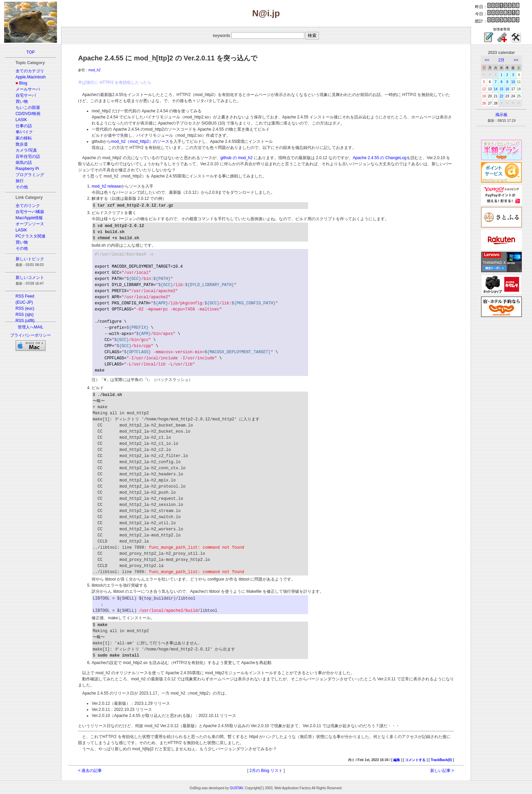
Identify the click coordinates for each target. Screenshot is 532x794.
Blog (23, 83)
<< (487, 60)
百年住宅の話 (28, 156)
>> (516, 60)
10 (513, 82)
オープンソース (30, 224)
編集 (397, 760)
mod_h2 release (106, 186)
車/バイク (24, 132)
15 (501, 89)
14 (496, 89)
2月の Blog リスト (266, 771)
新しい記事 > (442, 771)
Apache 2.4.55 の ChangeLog (380, 158)
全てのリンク (28, 206)
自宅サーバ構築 (30, 212)
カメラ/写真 (26, 150)
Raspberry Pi (27, 169)
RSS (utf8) (25, 321)
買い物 (22, 101)
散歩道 (22, 144)
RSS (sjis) (25, 315)
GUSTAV (236, 788)
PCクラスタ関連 (31, 236)
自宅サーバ (26, 95)
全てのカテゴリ (30, 71)
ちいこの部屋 (28, 108)
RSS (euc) (25, 308)
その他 (22, 187)
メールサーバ (28, 89)
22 (501, 96)
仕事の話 (24, 126)
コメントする (415, 760)
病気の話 (24, 163)
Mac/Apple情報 (29, 218)
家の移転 (24, 138)
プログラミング (30, 175)
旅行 (20, 181)
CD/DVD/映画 (28, 114)
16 (507, 89)
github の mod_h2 (237, 158)
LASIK (21, 120)
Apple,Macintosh (31, 77)
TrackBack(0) (441, 760)
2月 (502, 60)
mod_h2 (94, 70)
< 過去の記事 (90, 771)
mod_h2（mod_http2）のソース (140, 141)
